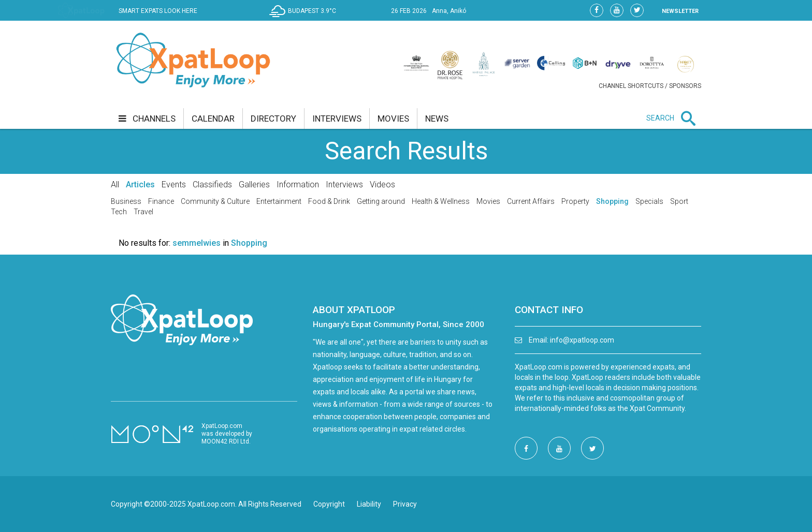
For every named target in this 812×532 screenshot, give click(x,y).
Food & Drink (329, 201)
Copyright (329, 504)
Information (298, 184)
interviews (337, 119)
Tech (119, 212)
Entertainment (279, 201)
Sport (679, 201)
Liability (369, 504)
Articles (140, 184)
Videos (382, 184)
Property (575, 201)
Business (126, 201)
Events (174, 184)
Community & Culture (215, 201)
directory (273, 119)
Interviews (344, 184)
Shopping (612, 201)
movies (393, 119)
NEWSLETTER (680, 11)
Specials (649, 201)
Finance (161, 201)
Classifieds (212, 184)
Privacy (405, 504)
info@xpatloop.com (582, 340)
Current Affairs (531, 201)
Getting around (381, 201)
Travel (143, 212)
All (115, 184)
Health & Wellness (441, 201)
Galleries (254, 184)
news (437, 119)
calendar (213, 119)
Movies (488, 201)
